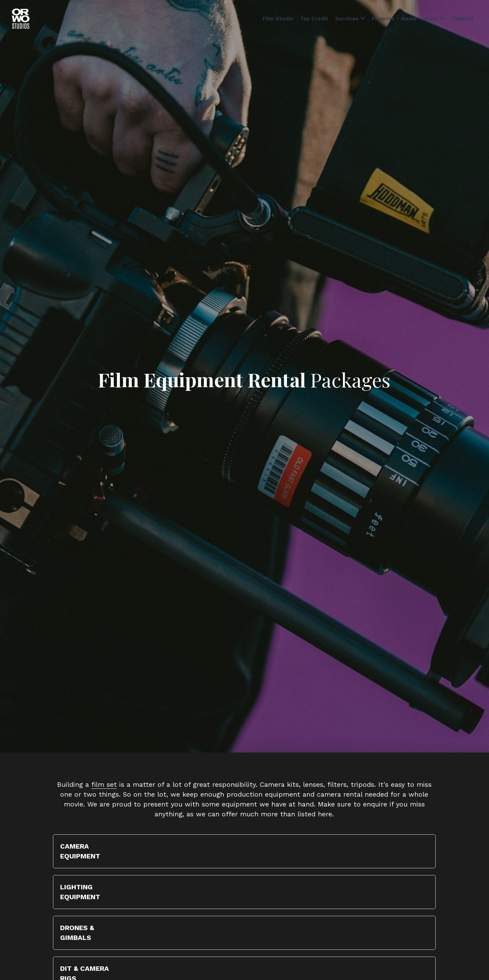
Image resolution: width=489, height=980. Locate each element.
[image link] (21, 18)
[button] (244, 851)
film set (104, 784)
